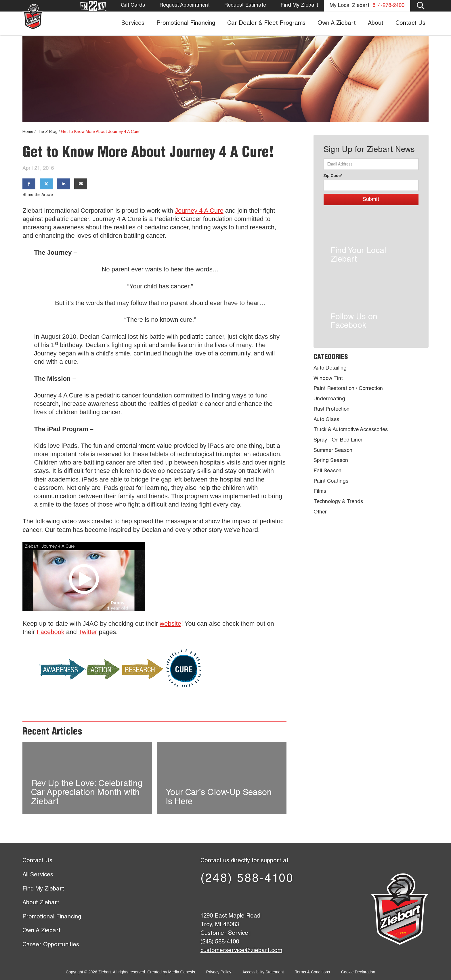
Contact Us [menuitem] (410, 24)
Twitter (88, 632)
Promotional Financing (52, 917)
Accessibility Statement (263, 972)
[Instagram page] (285, 898)
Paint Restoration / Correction (348, 389)
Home (28, 132)
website (170, 624)
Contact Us (37, 861)
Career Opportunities (51, 945)
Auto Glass (326, 420)
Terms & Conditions (313, 972)
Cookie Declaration (358, 972)
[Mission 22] (93, 6)
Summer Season (333, 451)
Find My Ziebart (299, 5)
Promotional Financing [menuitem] (186, 24)
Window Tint (328, 379)
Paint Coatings (331, 482)
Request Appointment (185, 5)
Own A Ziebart (42, 931)
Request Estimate (245, 5)
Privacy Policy (219, 972)
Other (320, 512)
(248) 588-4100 (247, 879)
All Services (38, 875)
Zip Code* (333, 176)
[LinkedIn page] (247, 898)
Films (320, 492)
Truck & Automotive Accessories (351, 430)
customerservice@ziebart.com (241, 951)
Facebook (50, 632)
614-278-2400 (388, 6)
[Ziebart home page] (33, 17)
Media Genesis (182, 972)
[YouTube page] (266, 898)
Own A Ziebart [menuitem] (337, 24)
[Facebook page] (210, 898)
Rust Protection (331, 410)
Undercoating (329, 399)
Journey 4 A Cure (199, 211)
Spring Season (331, 461)
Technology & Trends (338, 502)
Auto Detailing (330, 368)
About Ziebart (41, 903)
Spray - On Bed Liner (338, 440)
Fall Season (327, 471)
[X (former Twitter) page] (229, 898)
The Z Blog (47, 132)
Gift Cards (133, 5)
